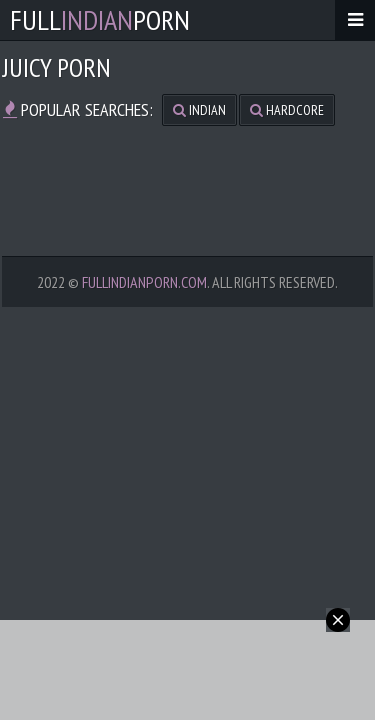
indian (199, 110)
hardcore (287, 110)
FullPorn (100, 19)
